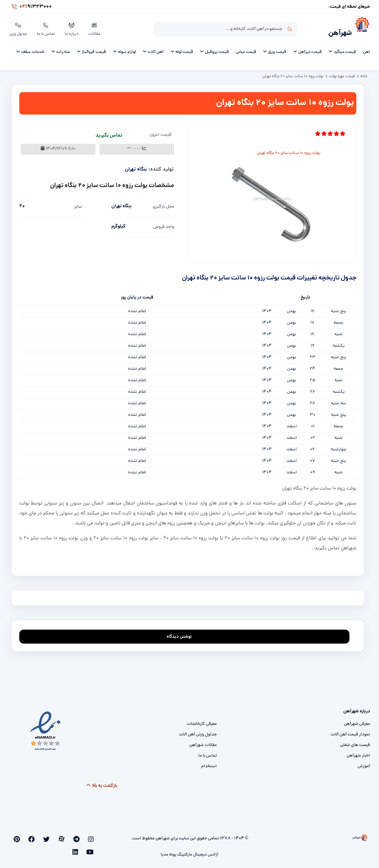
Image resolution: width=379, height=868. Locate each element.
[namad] (46, 728)
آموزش (364, 763)
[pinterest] (41, 836)
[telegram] (82, 836)
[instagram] (92, 836)
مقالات (96, 28)
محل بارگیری (163, 203)
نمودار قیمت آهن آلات (350, 731)
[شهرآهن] (361, 28)
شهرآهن (337, 30)
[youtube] (31, 836)
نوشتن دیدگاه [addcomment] (182, 632)
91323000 (30, 7)
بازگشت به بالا (102, 782)
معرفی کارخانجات (202, 721)
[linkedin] (21, 836)
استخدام (209, 763)
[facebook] (51, 836)
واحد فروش (164, 224)
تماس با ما (47, 28)
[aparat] (72, 836)
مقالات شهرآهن (203, 742)
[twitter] (61, 836)
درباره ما (73, 28)
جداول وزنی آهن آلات (198, 731)
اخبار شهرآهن (358, 752)
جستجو (290, 28)
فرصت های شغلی (355, 742)
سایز (78, 203)
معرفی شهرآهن (357, 721)
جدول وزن (18, 28)
